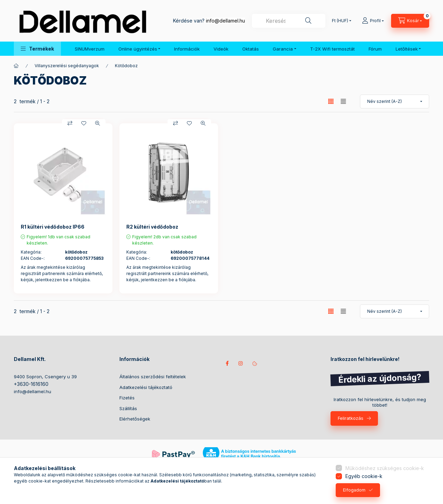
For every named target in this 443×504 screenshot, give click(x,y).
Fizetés (127, 398)
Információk (187, 49)
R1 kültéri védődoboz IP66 (53, 227)
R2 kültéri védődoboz (152, 227)
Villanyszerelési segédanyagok (67, 66)
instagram (241, 363)
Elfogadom (354, 490)
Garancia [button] (283, 49)
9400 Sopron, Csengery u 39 (45, 377)
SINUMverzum (90, 49)
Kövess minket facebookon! (227, 363)
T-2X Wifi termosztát (332, 49)
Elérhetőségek (135, 419)
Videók (221, 49)
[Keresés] (308, 21)
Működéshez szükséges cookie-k (385, 468)
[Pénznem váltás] (340, 21)
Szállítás (128, 408)
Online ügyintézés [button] (138, 49)
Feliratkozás (351, 418)
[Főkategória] (16, 66)
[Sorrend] (395, 101)
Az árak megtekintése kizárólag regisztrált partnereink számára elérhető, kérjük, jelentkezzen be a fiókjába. (62, 273)
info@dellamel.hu (225, 21)
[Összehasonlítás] (70, 123)
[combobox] (289, 21)
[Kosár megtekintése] (410, 21)
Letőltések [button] (407, 49)
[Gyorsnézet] (98, 123)
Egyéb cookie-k (364, 476)
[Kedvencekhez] (84, 123)
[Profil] (373, 21)
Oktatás (251, 49)
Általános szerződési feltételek (153, 377)
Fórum (375, 49)
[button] (37, 49)
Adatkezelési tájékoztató (146, 387)
